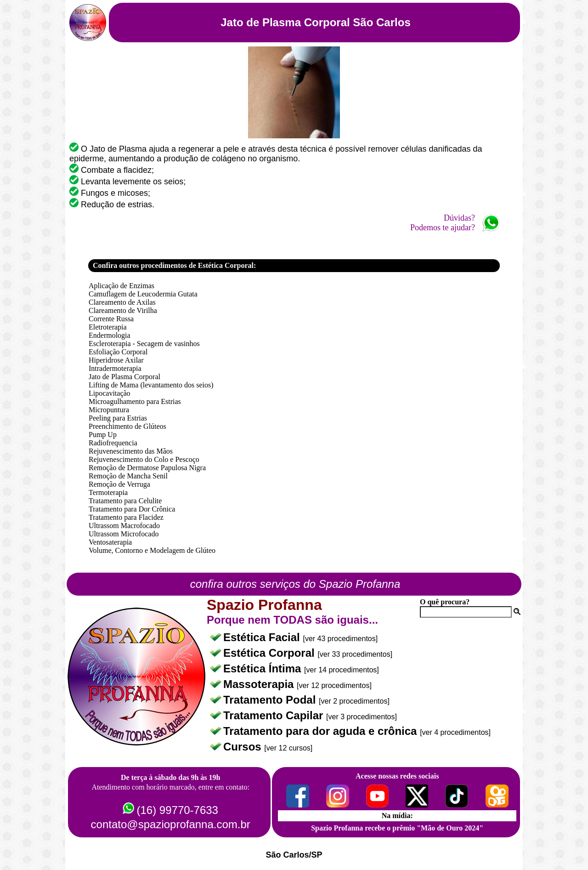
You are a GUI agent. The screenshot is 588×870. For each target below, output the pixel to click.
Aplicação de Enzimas (122, 286)
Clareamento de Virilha (123, 310)
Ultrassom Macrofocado (124, 526)
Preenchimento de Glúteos (127, 426)
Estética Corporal (270, 653)
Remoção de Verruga (119, 484)
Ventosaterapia (110, 542)
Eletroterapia (108, 327)
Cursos (244, 747)
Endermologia (110, 335)
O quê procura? (445, 602)
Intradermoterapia (115, 368)
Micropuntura (109, 410)
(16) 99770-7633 (177, 810)
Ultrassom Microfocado (124, 534)
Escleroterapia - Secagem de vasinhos (144, 344)
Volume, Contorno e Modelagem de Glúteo (152, 550)
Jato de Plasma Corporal (124, 377)
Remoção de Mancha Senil (128, 476)
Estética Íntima (264, 668)
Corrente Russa (111, 319)
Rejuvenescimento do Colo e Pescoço (144, 459)
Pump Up (103, 435)
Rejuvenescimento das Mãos (131, 451)
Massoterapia (260, 684)
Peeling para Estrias (118, 418)
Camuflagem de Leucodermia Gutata (143, 294)
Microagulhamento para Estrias (135, 401)
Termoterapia (108, 492)
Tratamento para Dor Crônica (132, 509)
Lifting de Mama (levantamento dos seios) (151, 385)
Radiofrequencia (113, 443)
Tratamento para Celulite (125, 501)
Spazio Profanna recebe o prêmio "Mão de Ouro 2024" (397, 828)
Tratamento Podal (271, 700)
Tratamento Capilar (275, 715)
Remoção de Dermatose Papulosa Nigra (147, 468)
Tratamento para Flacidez (126, 517)
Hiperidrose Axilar (116, 360)
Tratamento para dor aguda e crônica (322, 731)
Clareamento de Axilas (122, 302)
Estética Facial (263, 637)
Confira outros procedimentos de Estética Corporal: (174, 265)
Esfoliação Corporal (118, 352)
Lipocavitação (110, 393)
